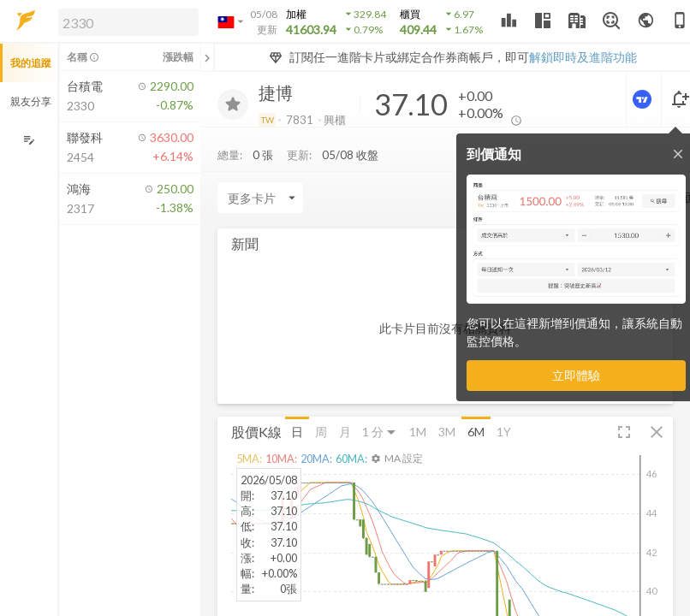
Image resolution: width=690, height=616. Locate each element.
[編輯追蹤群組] (29, 140)
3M (447, 432)
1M (418, 432)
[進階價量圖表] (644, 99)
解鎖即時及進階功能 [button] (583, 57)
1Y (504, 432)
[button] (125, 21)
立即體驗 (576, 375)
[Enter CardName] (260, 198)
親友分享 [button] (31, 101)
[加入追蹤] (233, 104)
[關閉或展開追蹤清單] (207, 57)
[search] (128, 22)
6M (476, 432)
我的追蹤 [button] (31, 63)
